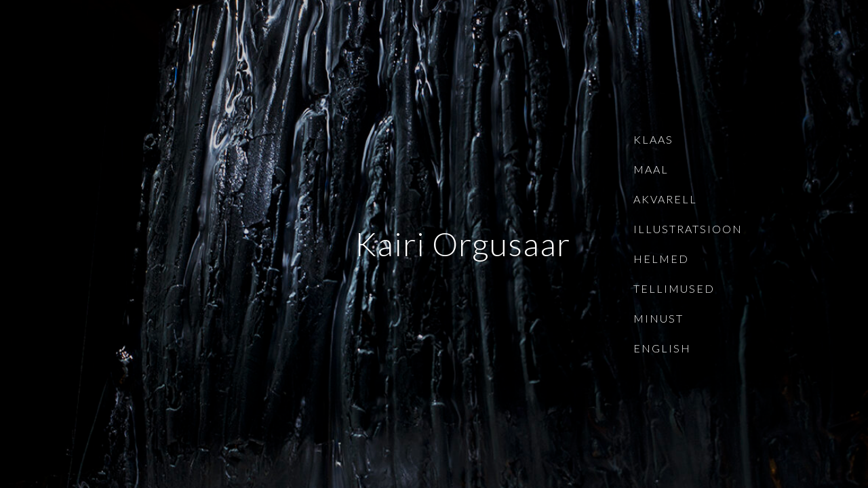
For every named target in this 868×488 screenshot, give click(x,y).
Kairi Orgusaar (462, 244)
